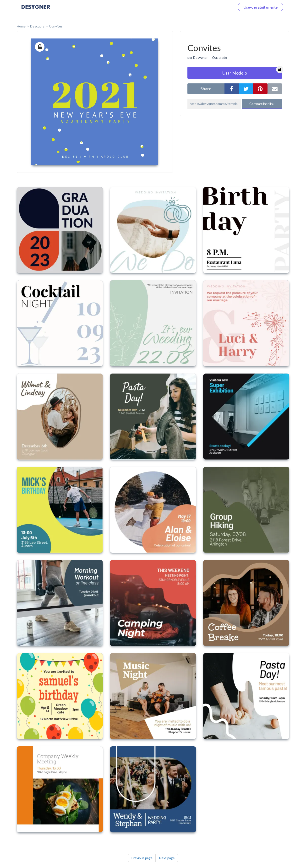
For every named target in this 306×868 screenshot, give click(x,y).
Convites (56, 26)
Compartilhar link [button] (262, 104)
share (206, 89)
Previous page (142, 858)
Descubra (37, 26)
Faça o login (219, 7)
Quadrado (220, 57)
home (21, 26)
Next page (167, 858)
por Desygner (198, 57)
